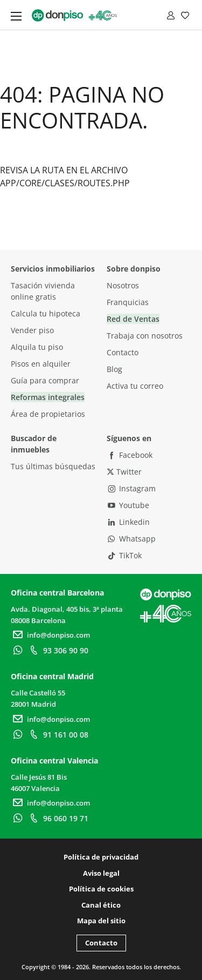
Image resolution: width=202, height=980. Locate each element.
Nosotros (123, 285)
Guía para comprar (45, 380)
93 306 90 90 (58, 650)
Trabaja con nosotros (145, 336)
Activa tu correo (135, 386)
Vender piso (32, 330)
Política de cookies (101, 889)
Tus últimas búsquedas (53, 466)
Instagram (131, 488)
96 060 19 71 (58, 818)
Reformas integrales (48, 397)
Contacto (123, 352)
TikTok (124, 555)
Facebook (130, 455)
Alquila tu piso (37, 347)
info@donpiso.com (50, 635)
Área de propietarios (48, 414)
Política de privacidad (101, 857)
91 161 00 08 (58, 735)
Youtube (128, 505)
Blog (114, 369)
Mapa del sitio (101, 921)
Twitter (124, 472)
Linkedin (128, 522)
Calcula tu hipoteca (46, 313)
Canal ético (101, 905)
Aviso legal (101, 873)
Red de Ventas (133, 319)
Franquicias (128, 302)
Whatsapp (131, 539)
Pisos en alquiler (41, 364)
